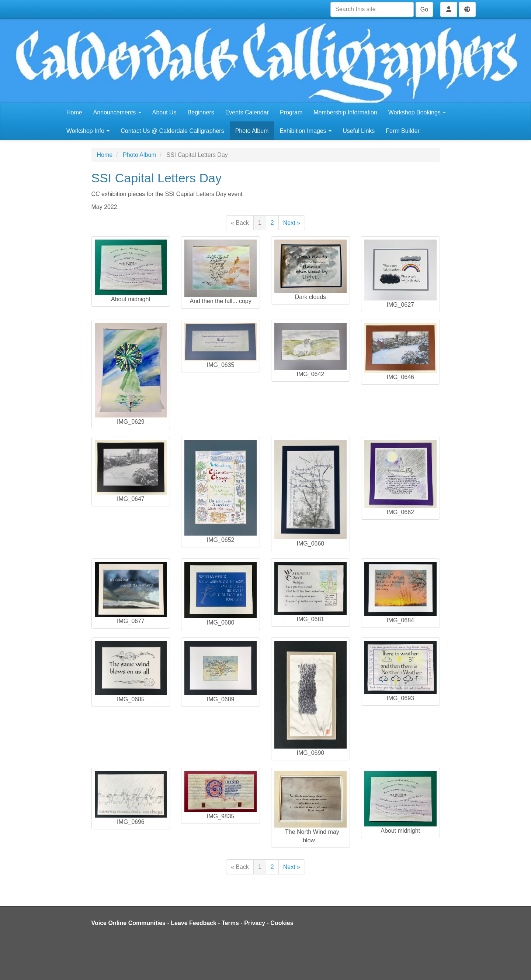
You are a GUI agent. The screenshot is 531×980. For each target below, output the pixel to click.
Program (291, 112)
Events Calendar (247, 112)
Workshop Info (88, 131)
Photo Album (252, 131)
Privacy (255, 923)
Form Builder (403, 131)
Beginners (201, 112)
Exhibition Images (306, 131)
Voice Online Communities (129, 923)
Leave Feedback (194, 923)
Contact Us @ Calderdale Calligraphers (172, 131)
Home (74, 112)
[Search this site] (372, 9)
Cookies (282, 923)
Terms (230, 923)
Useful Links (359, 131)
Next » (292, 223)
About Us (164, 112)
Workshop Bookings (417, 112)
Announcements (117, 112)
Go (424, 9)
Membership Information (345, 112)
